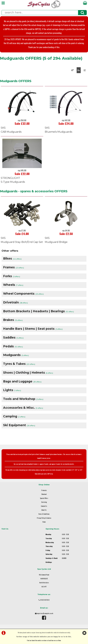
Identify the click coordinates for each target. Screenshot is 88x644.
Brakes (13, 320)
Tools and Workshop (23, 399)
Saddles (13, 337)
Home (44, 522)
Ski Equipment (19, 425)
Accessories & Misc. (23, 408)
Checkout (44, 494)
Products (44, 490)
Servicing (44, 502)
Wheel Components (23, 294)
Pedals (13, 346)
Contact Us (44, 506)
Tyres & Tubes (19, 364)
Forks (12, 276)
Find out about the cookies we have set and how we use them (44, 640)
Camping (14, 416)
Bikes (12, 258)
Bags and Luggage (22, 381)
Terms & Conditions (44, 514)
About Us (44, 510)
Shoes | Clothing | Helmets (28, 373)
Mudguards (16, 355)
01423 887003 (45, 600)
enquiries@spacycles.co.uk (45, 613)
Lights (12, 390)
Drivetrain (15, 302)
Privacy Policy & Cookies (44, 518)
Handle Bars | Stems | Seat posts (33, 329)
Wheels (13, 285)
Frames (14, 267)
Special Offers (44, 498)
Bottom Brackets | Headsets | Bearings (38, 311)
